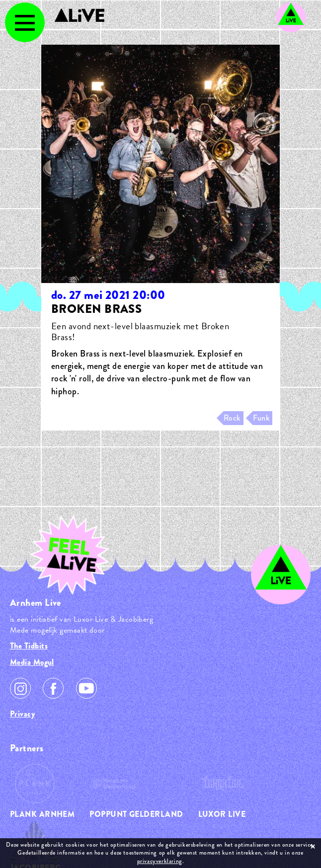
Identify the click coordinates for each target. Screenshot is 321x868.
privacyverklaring (160, 861)
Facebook (53, 688)
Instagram (20, 688)
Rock (232, 418)
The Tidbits (29, 646)
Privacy (22, 714)
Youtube (86, 688)
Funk (261, 418)
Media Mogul (32, 662)
